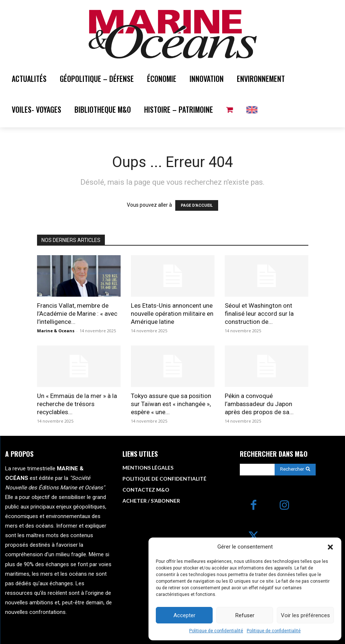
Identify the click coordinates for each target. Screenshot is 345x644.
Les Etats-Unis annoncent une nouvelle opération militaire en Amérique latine (172, 314)
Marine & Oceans (56, 331)
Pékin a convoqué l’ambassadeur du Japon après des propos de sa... (259, 404)
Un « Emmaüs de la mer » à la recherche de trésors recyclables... (77, 404)
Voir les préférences (305, 615)
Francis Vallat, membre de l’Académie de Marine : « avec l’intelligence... (77, 314)
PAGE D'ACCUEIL (197, 205)
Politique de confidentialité (216, 631)
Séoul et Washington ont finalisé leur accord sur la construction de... (259, 314)
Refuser (245, 615)
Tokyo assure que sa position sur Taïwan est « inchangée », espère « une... (171, 404)
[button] (330, 547)
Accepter (184, 615)
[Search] (295, 470)
